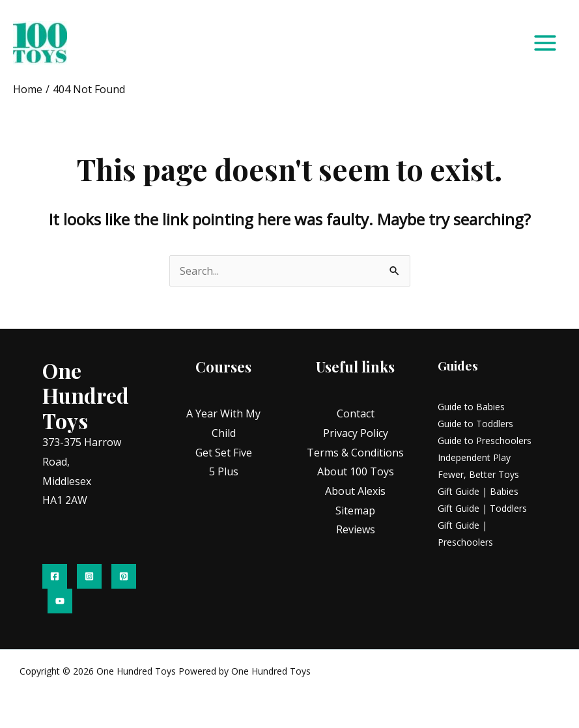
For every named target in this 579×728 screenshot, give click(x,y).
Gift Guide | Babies (478, 491)
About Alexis (355, 491)
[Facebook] (55, 576)
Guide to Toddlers (475, 424)
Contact (356, 413)
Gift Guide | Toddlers (482, 508)
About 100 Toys (356, 471)
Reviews (356, 529)
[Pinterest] (124, 576)
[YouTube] (60, 601)
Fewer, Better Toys (478, 474)
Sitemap (355, 511)
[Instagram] (89, 576)
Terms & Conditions (355, 453)
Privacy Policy (356, 433)
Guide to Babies (471, 407)
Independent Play (474, 457)
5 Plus (224, 471)
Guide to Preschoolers (485, 441)
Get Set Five (224, 453)
